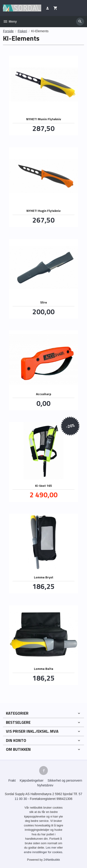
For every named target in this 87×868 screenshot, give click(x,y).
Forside (8, 31)
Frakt (12, 780)
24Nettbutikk (52, 860)
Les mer (52, 848)
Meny (10, 21)
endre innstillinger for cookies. (43, 852)
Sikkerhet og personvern (65, 780)
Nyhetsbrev (45, 785)
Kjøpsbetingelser (32, 780)
